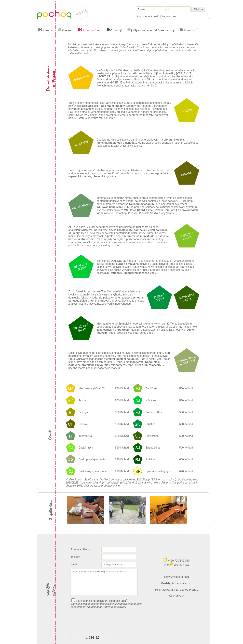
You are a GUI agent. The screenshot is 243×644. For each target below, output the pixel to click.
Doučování (89, 30)
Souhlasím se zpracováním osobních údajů (101, 601)
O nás (114, 30)
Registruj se (169, 16)
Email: (74, 564)
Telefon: (75, 557)
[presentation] (96, 626)
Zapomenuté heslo (148, 16)
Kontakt (188, 30)
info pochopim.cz (177, 565)
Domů (45, 30)
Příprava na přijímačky (151, 30)
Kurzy (65, 30)
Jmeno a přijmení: (81, 549)
